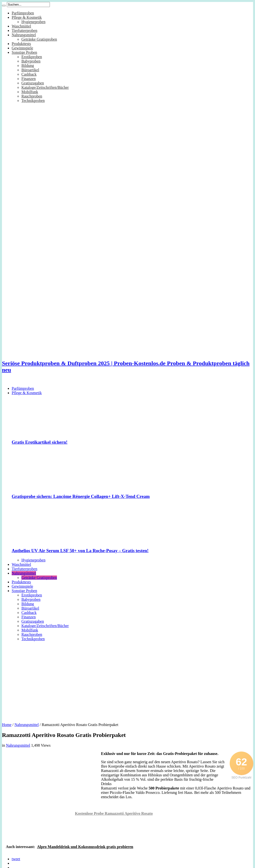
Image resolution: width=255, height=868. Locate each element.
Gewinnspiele (22, 48)
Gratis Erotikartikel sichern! (40, 442)
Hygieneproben (33, 22)
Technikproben (33, 101)
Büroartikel (30, 70)
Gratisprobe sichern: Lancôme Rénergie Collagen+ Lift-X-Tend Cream (81, 496)
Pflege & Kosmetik (27, 17)
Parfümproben (23, 13)
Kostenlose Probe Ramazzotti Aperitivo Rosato (114, 813)
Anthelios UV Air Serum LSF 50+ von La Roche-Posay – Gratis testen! (80, 551)
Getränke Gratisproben (39, 39)
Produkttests (21, 44)
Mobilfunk (30, 92)
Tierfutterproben (24, 31)
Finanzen (29, 79)
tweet (16, 859)
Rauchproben (32, 96)
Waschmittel (21, 26)
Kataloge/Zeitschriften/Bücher (45, 87)
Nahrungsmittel (24, 35)
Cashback (29, 74)
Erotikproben (32, 57)
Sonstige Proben (24, 52)
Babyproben (31, 61)
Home (7, 725)
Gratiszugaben (33, 83)
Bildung (28, 66)
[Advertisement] (127, 680)
